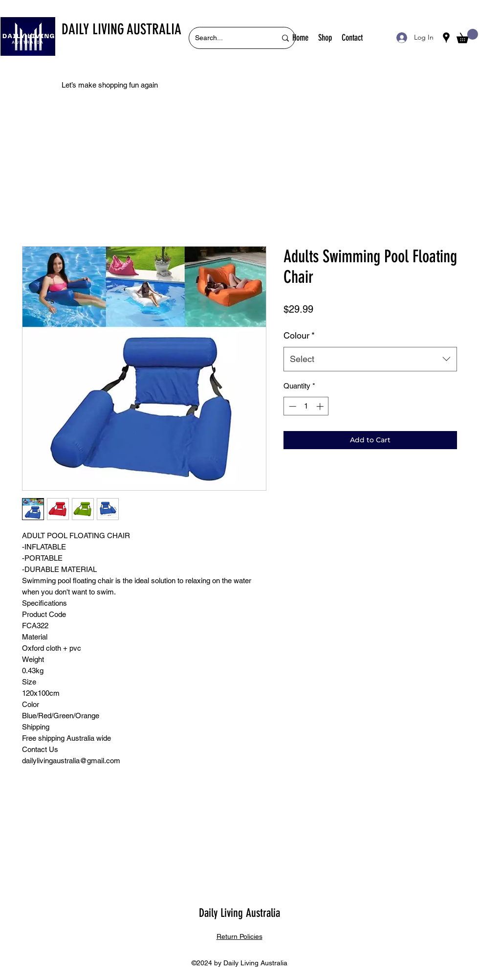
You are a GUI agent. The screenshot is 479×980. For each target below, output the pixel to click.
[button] (467, 36)
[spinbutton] (306, 406)
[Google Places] (446, 38)
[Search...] (228, 38)
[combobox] (370, 359)
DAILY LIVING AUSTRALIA (121, 29)
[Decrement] (292, 406)
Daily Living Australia (239, 913)
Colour (299, 335)
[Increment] (321, 406)
